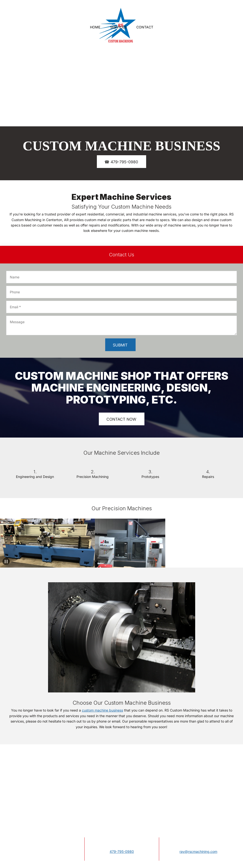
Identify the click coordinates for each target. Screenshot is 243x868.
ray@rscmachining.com (198, 851)
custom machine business (102, 710)
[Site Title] (118, 13)
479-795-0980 (122, 851)
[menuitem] (95, 27)
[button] (3, 543)
